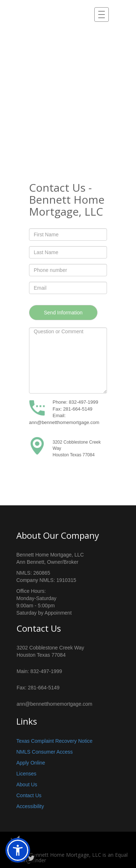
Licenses (26, 774)
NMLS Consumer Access (45, 752)
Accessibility (30, 806)
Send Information (63, 313)
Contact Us (29, 795)
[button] (18, 850)
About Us (27, 785)
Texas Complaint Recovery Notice (54, 741)
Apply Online (31, 763)
